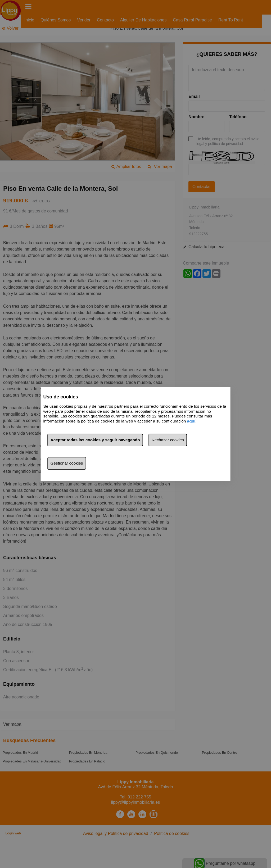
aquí (191, 421)
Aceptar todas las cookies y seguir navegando (95, 440)
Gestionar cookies (67, 463)
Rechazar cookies (168, 440)
